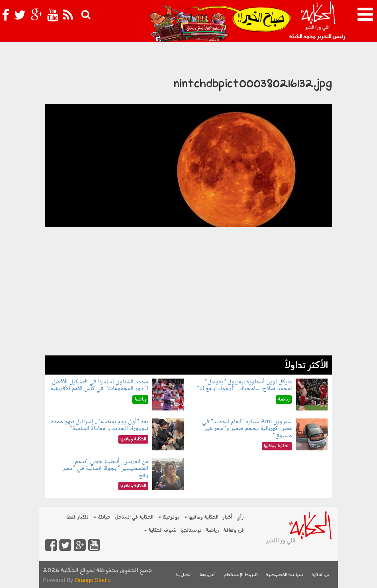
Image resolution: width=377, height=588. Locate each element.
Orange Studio (92, 580)
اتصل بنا (184, 575)
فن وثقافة (234, 530)
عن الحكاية (321, 575)
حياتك (102, 517)
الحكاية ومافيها (201, 517)
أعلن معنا (208, 575)
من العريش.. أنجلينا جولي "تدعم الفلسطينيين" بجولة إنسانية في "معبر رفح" (105, 469)
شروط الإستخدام (241, 575)
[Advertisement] (188, 300)
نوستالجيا (191, 530)
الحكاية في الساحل (134, 517)
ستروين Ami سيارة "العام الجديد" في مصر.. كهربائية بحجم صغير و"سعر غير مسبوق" (247, 429)
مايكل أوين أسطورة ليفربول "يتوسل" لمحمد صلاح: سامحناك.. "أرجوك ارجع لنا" (244, 386)
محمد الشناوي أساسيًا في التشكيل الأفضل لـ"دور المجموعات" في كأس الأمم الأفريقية (99, 386)
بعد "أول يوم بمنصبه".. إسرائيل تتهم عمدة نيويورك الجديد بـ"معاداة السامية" (100, 425)
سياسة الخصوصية (285, 575)
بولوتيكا (169, 517)
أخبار (227, 517)
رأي (240, 517)
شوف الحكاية (160, 530)
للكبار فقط (77, 517)
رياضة (212, 530)
